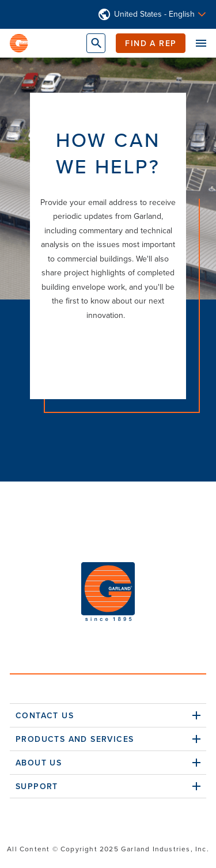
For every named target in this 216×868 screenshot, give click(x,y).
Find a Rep (151, 43)
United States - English (154, 14)
